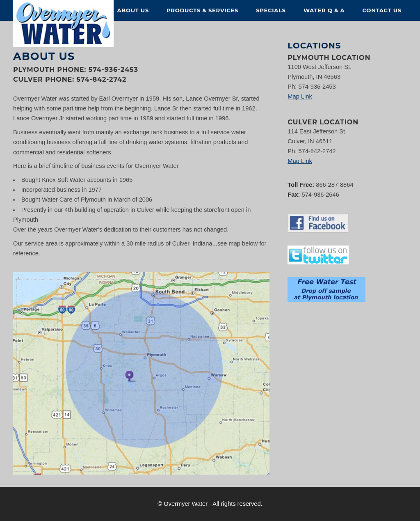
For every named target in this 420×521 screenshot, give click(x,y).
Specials (271, 10)
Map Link (300, 96)
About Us (133, 10)
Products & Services (202, 10)
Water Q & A (324, 10)
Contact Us (382, 10)
